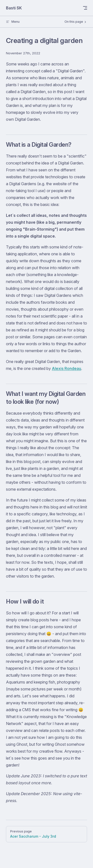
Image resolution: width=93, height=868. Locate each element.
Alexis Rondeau (66, 368)
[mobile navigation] (85, 8)
